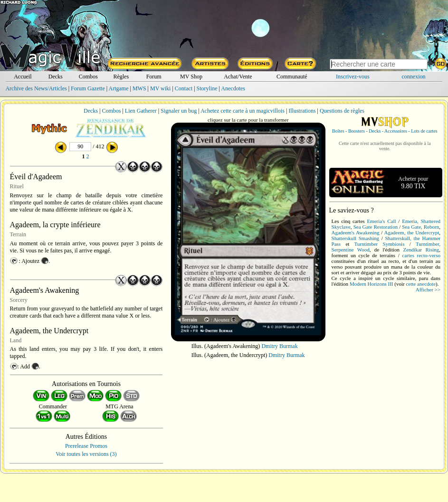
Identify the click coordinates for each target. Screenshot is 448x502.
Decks (56, 77)
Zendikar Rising (421, 250)
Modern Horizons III (372, 284)
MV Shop (191, 77)
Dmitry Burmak (279, 346)
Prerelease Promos (86, 446)
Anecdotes (233, 88)
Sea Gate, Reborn (420, 227)
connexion (414, 77)
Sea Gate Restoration (376, 227)
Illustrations (302, 111)
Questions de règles (342, 111)
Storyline (207, 88)
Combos (88, 77)
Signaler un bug (179, 111)
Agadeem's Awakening (356, 232)
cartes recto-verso (421, 255)
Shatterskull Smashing (356, 238)
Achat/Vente (238, 77)
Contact (184, 88)
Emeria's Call (381, 221)
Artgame (119, 88)
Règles (121, 77)
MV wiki (160, 88)
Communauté (292, 77)
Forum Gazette (88, 88)
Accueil (23, 77)
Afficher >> (428, 290)
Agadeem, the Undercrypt (411, 232)
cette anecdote (421, 284)
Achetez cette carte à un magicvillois (243, 111)
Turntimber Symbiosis (380, 244)
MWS (139, 88)
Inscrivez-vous (353, 77)
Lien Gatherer (141, 111)
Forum (154, 77)
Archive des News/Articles (36, 88)
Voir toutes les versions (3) (86, 454)
